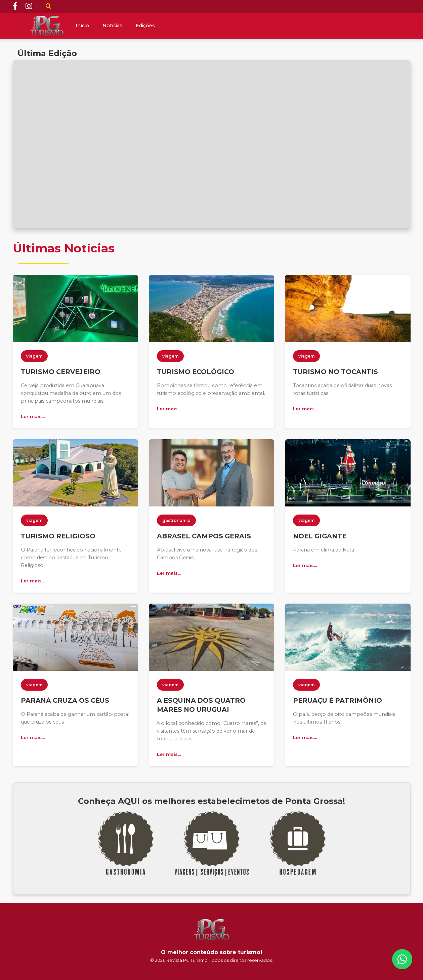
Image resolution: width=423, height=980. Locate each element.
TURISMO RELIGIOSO (58, 536)
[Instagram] (29, 6)
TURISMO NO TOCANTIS (335, 372)
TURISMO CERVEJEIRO (61, 372)
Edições (145, 26)
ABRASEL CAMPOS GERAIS (204, 536)
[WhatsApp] (402, 959)
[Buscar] (48, 6)
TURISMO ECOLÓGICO (196, 372)
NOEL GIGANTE (320, 536)
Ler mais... (33, 416)
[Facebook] (15, 6)
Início (82, 26)
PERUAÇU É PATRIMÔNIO (337, 700)
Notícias (112, 26)
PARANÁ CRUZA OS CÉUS (65, 700)
